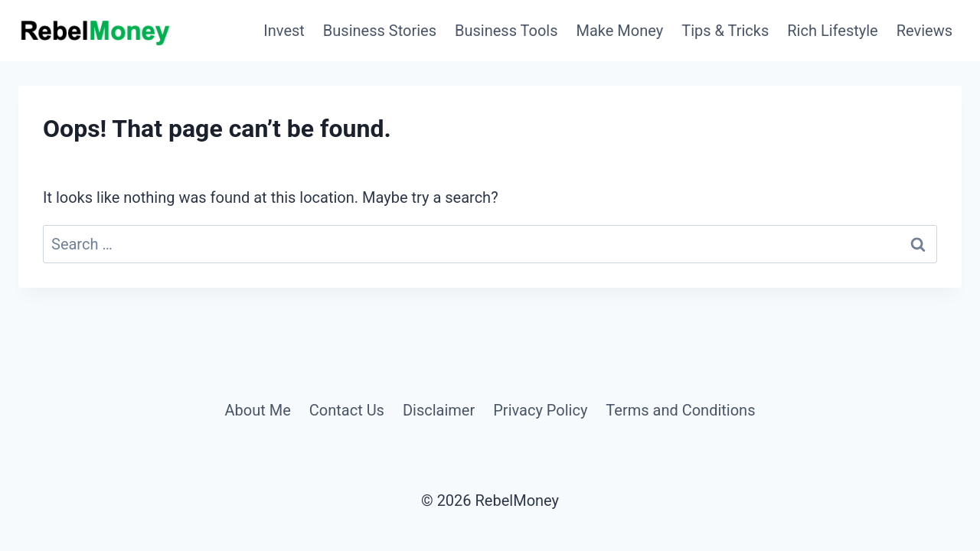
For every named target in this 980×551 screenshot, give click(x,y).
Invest (284, 31)
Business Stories (380, 31)
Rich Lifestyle (832, 31)
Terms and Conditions (680, 410)
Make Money (620, 31)
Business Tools (506, 31)
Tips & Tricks (725, 31)
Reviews (924, 31)
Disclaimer (439, 410)
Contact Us (347, 410)
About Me (257, 410)
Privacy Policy (540, 410)
